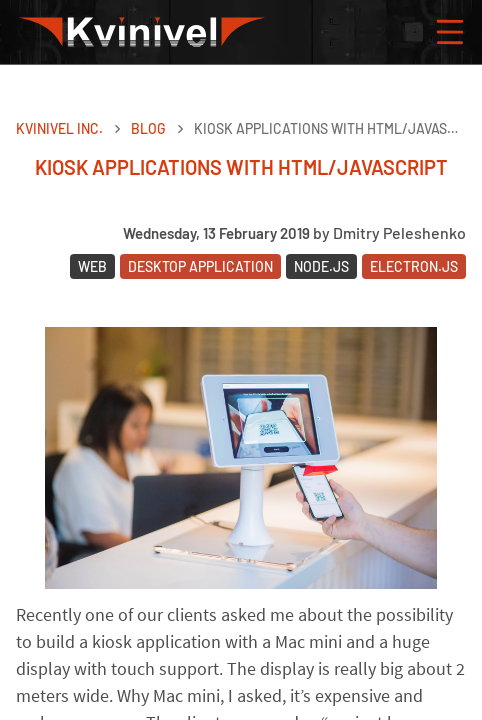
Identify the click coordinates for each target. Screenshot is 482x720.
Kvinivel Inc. (59, 128)
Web (92, 266)
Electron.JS (414, 266)
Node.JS (321, 266)
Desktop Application (200, 266)
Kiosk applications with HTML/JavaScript (330, 128)
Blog (148, 128)
